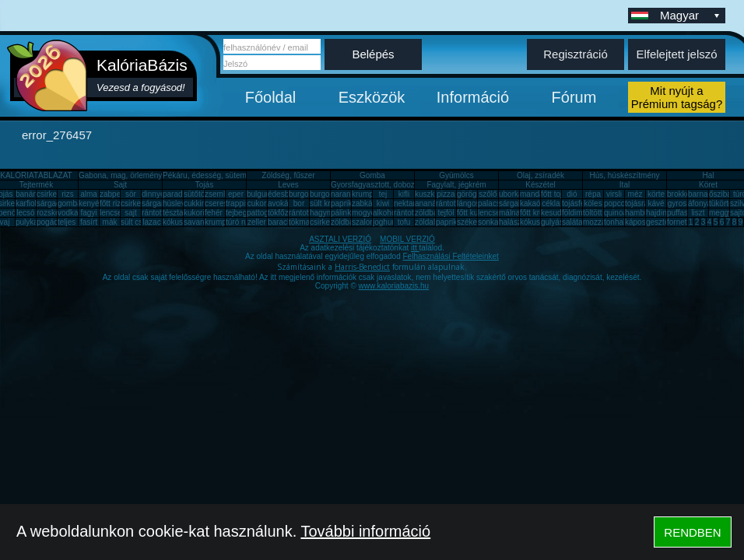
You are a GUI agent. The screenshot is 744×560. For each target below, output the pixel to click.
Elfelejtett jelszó (676, 54)
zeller (257, 222)
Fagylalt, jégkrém (456, 185)
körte (656, 194)
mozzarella (602, 222)
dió (572, 194)
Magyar (691, 15)
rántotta (302, 213)
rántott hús (454, 203)
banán (26, 194)
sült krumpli (330, 203)
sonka (488, 222)
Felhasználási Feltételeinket (450, 256)
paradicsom (183, 194)
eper (236, 194)
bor (299, 203)
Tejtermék (36, 185)
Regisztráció (576, 54)
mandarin (536, 194)
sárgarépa (159, 203)
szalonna (367, 222)
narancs (345, 194)
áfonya (700, 203)
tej (383, 194)
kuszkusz (431, 194)
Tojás (204, 185)
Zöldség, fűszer (288, 175)
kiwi (383, 203)
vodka (68, 213)
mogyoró (367, 213)
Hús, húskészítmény (624, 175)
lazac (151, 222)
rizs (68, 194)
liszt (698, 213)
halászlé (513, 222)
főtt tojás (556, 194)
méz (635, 194)
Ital (625, 185)
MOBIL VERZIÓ (407, 239)
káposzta (640, 222)
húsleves (178, 203)
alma (89, 194)
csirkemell (54, 194)
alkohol (385, 213)
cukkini (196, 203)
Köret (708, 185)
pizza (446, 194)
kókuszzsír (181, 222)
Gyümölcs (456, 175)
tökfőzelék (285, 213)
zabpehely (118, 194)
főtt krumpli (539, 213)
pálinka (343, 213)
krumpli (364, 194)
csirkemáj (137, 203)
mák (110, 222)
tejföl (446, 213)
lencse (111, 213)
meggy (721, 213)
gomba (70, 203)
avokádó (283, 203)
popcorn (618, 203)
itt (415, 248)
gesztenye (664, 222)
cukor (257, 203)
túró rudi (240, 222)
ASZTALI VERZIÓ (340, 239)
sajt (131, 213)
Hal (708, 175)
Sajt (120, 185)
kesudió (554, 213)
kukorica (198, 213)
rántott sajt (412, 213)
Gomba (372, 175)
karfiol (26, 203)
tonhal (614, 222)
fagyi (88, 213)
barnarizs (704, 194)
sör (131, 194)
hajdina (658, 213)
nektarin (408, 203)
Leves (288, 185)
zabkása (366, 203)
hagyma (324, 213)
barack (279, 222)
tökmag (302, 222)
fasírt (89, 222)
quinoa (616, 213)
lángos (468, 203)
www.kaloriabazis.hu (394, 286)
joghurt (385, 222)
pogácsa (51, 222)
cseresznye (225, 203)
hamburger (644, 213)
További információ (365, 531)
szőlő (488, 194)
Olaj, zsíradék (540, 175)
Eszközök (372, 97)
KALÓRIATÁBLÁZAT (36, 175)
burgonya (305, 194)
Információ (473, 97)
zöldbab (428, 213)
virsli (614, 194)
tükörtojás (726, 203)
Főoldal (271, 97)
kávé (656, 203)
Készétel (540, 185)
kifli (404, 194)
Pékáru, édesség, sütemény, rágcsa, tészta (237, 175)
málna (509, 213)
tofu (404, 222)
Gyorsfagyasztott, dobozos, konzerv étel (400, 185)
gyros (677, 203)
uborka (511, 194)
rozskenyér (56, 213)
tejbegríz (240, 213)
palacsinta (495, 203)
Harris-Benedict (362, 267)
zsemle (217, 194)
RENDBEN (692, 532)
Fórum (574, 97)
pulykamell (34, 222)
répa (593, 194)
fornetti (679, 222)
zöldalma (430, 222)
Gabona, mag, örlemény (120, 175)
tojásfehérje (582, 203)
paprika (344, 203)
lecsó (25, 213)
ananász (430, 203)
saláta (572, 222)
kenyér (90, 203)
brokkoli (680, 194)
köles (593, 203)
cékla (551, 203)
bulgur (258, 194)
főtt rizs (112, 203)
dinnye (153, 194)
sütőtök (196, 194)
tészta (173, 213)
